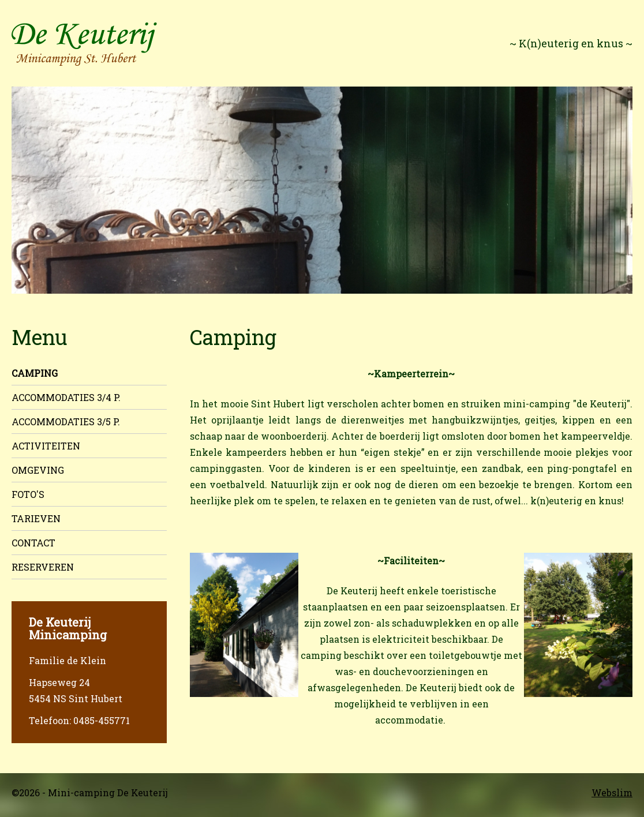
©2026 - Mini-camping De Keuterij (90, 792)
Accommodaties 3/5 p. (66, 421)
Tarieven (36, 518)
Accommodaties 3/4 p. (66, 397)
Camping (35, 373)
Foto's (28, 494)
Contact (33, 543)
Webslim (612, 792)
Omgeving (38, 470)
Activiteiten (46, 446)
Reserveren (43, 567)
